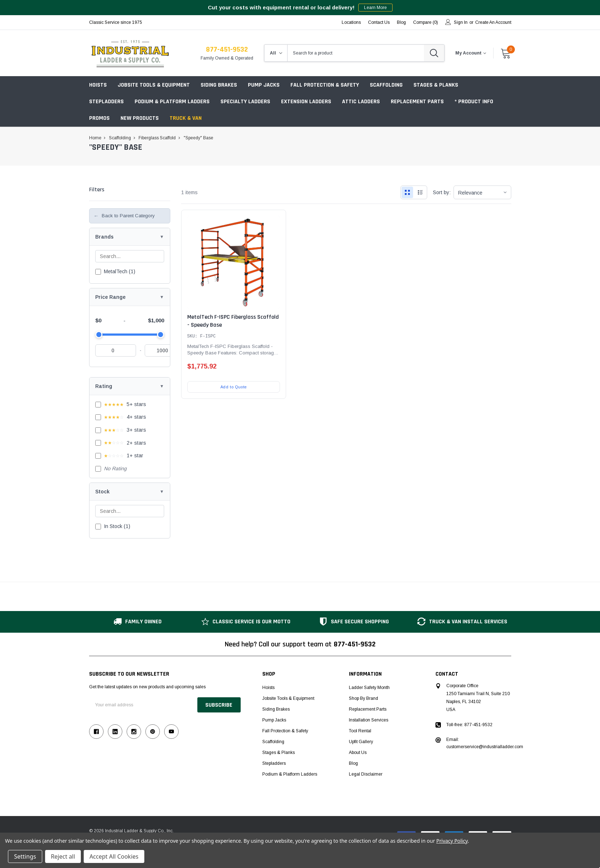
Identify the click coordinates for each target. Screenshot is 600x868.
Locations (351, 22)
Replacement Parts (417, 102)
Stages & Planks (436, 85)
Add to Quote (234, 387)
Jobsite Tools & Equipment (154, 85)
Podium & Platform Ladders (172, 102)
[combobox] (356, 53)
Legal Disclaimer (366, 774)
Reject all (63, 856)
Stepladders (106, 102)
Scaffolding (386, 85)
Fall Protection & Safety (325, 85)
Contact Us (379, 22)
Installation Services (369, 720)
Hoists (98, 85)
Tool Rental (360, 731)
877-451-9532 (227, 49)
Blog (353, 763)
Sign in (461, 22)
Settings (25, 856)
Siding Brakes (219, 85)
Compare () (426, 22)
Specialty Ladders (245, 102)
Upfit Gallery (361, 742)
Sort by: (442, 192)
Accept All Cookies (114, 856)
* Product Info (474, 102)
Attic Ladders (361, 102)
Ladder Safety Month (369, 688)
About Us (358, 753)
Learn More (375, 8)
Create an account (493, 22)
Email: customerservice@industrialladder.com (485, 743)
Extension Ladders (306, 102)
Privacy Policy (452, 841)
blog (401, 22)
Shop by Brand (363, 698)
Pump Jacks (264, 85)
